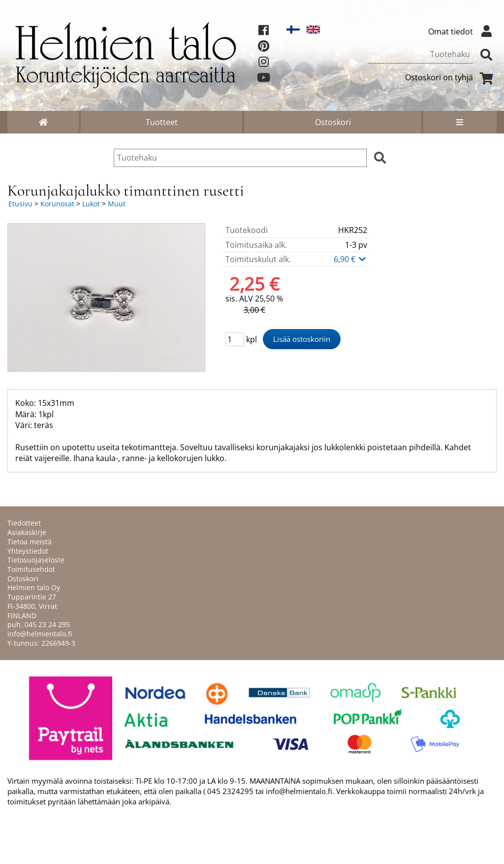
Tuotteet (162, 122)
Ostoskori (333, 122)
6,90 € (350, 259)
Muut (117, 204)
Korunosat (57, 204)
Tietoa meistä (30, 542)
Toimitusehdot (31, 569)
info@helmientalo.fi (40, 634)
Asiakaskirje (27, 532)
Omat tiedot (462, 32)
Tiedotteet (24, 523)
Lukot (91, 204)
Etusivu (20, 204)
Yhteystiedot (28, 551)
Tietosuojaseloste (36, 560)
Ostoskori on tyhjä (451, 77)
